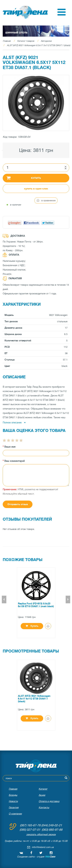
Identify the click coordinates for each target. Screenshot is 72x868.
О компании (15, 814)
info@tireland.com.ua (43, 847)
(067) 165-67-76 (30, 825)
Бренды (13, 795)
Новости (13, 801)
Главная (7, 41)
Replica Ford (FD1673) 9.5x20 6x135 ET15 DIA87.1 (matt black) (36, 605)
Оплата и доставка (49, 801)
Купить (24, 178)
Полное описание (14, 423)
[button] (62, 15)
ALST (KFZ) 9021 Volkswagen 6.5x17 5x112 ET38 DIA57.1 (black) (39, 45)
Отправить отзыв (18, 504)
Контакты (44, 807)
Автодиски (46, 41)
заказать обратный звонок (41, 834)
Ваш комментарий (15, 461)
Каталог (43, 789)
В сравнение (46, 200)
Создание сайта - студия (36, 857)
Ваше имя (10, 447)
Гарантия (14, 807)
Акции (42, 795)
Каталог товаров (26, 41)
